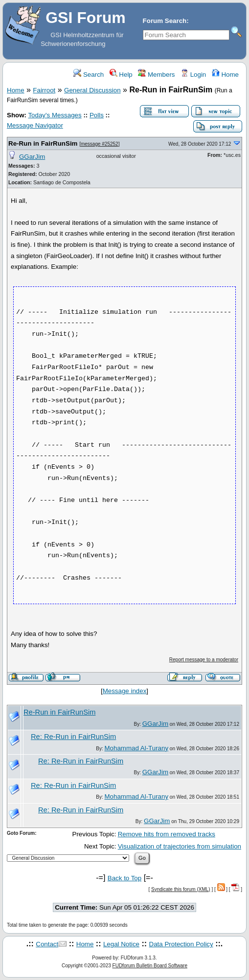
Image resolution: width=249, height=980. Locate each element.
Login (193, 75)
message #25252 (100, 144)
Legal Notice (121, 944)
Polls (97, 115)
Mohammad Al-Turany (136, 748)
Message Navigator (35, 125)
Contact (47, 944)
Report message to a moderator (204, 660)
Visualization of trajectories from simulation (180, 846)
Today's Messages (55, 115)
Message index (125, 691)
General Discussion (92, 90)
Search (89, 75)
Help (121, 75)
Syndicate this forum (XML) (181, 889)
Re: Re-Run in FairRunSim (73, 737)
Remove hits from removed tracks (167, 834)
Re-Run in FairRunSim (43, 143)
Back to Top (124, 878)
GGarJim (32, 157)
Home (225, 75)
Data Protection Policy (181, 944)
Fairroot (44, 90)
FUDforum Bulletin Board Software (150, 966)
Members (156, 75)
